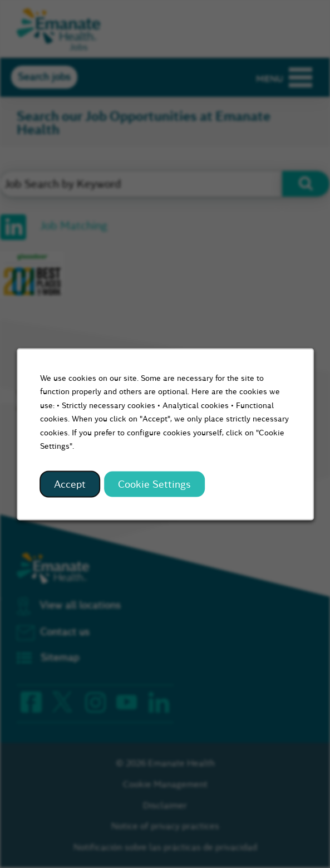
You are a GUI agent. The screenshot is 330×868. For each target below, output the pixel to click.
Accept (70, 484)
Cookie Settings (154, 484)
